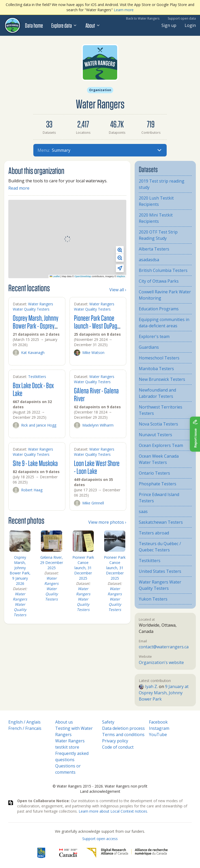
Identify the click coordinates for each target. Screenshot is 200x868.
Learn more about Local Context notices (113, 811)
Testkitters (37, 377)
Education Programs (159, 309)
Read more (19, 188)
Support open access (100, 839)
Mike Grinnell (89, 503)
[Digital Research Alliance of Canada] (127, 853)
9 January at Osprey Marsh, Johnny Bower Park (164, 693)
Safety (108, 722)
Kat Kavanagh (29, 353)
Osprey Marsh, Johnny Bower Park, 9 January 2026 (20, 570)
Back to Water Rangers (143, 18)
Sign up (169, 25)
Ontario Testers (154, 473)
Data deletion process (123, 728)
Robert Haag (28, 490)
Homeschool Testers (159, 358)
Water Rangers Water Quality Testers (33, 307)
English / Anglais (24, 722)
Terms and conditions (123, 735)
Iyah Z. (148, 686)
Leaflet (55, 276)
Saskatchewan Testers (161, 522)
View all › (118, 290)
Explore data (64, 25)
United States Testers (160, 571)
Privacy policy (115, 741)
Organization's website (161, 662)
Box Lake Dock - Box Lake (33, 389)
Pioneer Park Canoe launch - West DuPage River (97, 326)
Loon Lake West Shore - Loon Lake (97, 467)
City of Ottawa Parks (159, 281)
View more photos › (107, 522)
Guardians (149, 347)
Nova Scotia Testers (158, 424)
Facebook (158, 722)
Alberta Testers (154, 249)
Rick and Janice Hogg (35, 425)
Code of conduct (118, 747)
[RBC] (41, 853)
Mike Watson (89, 353)
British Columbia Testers (163, 270)
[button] (120, 250)
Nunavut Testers (155, 435)
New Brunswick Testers (162, 379)
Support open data (182, 18)
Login (190, 25)
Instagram (159, 728)
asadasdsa (149, 260)
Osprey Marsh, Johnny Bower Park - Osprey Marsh (36, 326)
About (93, 25)
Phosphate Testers (158, 484)
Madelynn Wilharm (94, 425)
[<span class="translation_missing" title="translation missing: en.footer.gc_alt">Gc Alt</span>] (68, 853)
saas (143, 511)
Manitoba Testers (156, 369)
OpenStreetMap (83, 276)
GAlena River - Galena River (96, 394)
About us (64, 722)
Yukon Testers (153, 599)
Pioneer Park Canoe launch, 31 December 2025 (83, 568)
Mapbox (121, 276)
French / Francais (25, 728)
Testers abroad (154, 533)
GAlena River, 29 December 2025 (52, 563)
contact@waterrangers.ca (164, 647)
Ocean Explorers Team (161, 445)
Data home (34, 25)
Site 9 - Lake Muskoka (35, 463)
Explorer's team (154, 336)
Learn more (124, 10)
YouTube (158, 735)
